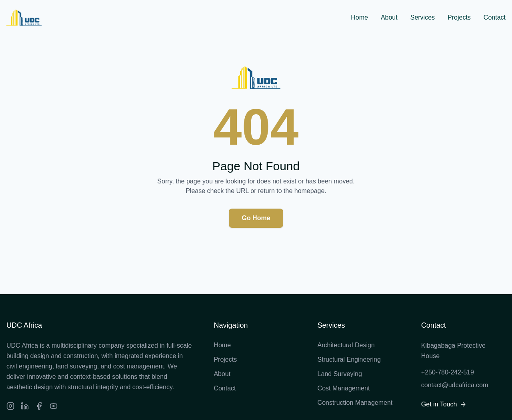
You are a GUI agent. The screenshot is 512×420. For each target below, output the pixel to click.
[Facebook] (39, 406)
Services (423, 17)
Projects (459, 17)
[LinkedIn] (25, 406)
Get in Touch (444, 404)
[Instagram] (10, 406)
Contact (495, 17)
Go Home (256, 218)
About (389, 17)
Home (359, 17)
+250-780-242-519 (448, 372)
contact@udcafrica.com (455, 385)
